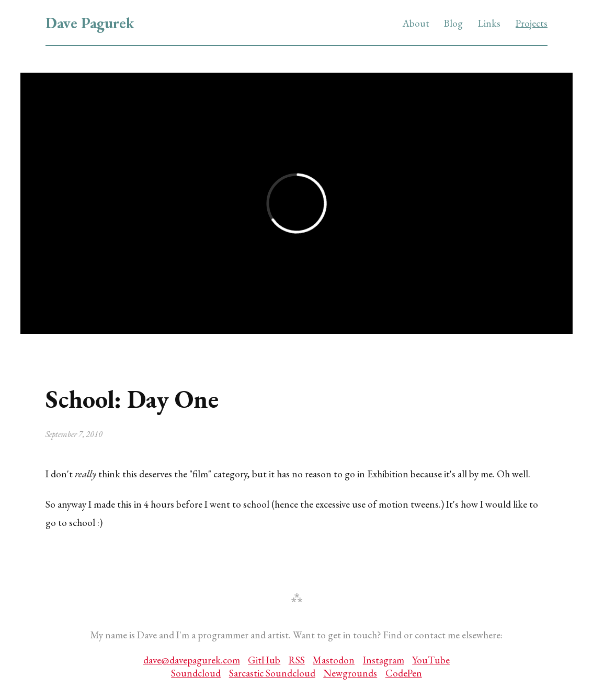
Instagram (384, 660)
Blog (453, 23)
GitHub (264, 660)
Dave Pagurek (90, 23)
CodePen (404, 673)
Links (489, 23)
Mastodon (334, 660)
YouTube (431, 660)
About (416, 23)
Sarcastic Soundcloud (272, 673)
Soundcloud (196, 673)
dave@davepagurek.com (192, 660)
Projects (532, 23)
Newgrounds (350, 673)
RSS (297, 660)
